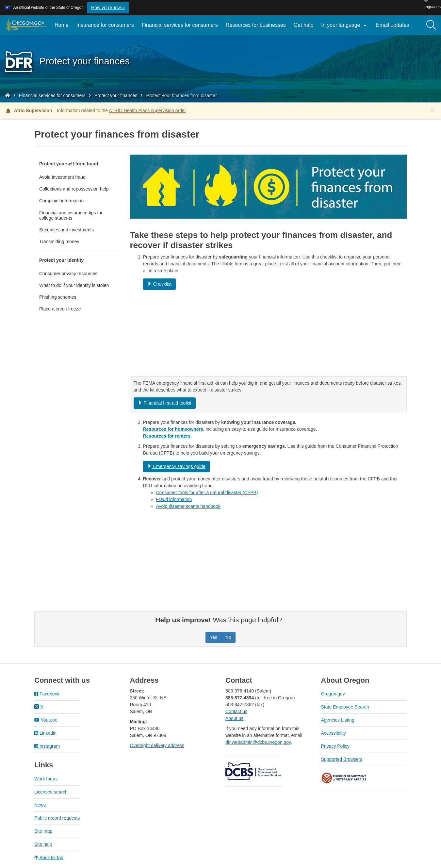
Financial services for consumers (180, 25)
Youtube (46, 720)
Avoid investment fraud (62, 177)
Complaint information (61, 201)
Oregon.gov (333, 694)
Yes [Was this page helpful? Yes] (213, 637)
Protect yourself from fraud (69, 164)
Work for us (46, 779)
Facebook (47, 694)
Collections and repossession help (74, 189)
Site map (43, 831)
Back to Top (49, 858)
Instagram (47, 746)
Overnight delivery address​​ (157, 745)
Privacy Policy (335, 746)
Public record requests (57, 818)
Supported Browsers (342, 759)
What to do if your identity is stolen (74, 285)
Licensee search (51, 792)
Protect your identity (61, 260)
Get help (303, 25)
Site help (43, 844)
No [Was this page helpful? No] (228, 637)
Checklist (160, 284)
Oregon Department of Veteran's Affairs (344, 778)
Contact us (236, 711)
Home (62, 25)
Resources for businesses (256, 25)
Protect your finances (116, 95)
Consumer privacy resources (68, 274)
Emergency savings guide (176, 466)
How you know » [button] (108, 8)
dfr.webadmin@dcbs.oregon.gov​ (258, 742)
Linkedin (45, 733)
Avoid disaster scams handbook (188, 506)
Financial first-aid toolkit (165, 403)
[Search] (431, 25)
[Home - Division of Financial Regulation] (8, 95)
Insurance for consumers (105, 25)
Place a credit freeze (60, 309)
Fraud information (174, 499)
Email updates (394, 27)
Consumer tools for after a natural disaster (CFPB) (207, 492)
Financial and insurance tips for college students (71, 215)
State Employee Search (345, 707)
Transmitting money (59, 242)
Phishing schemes (58, 297)
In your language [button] (345, 25)
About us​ (234, 718)
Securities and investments (66, 230)
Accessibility (334, 733)
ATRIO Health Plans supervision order (147, 110)
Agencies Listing (338, 720)
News (40, 805)
